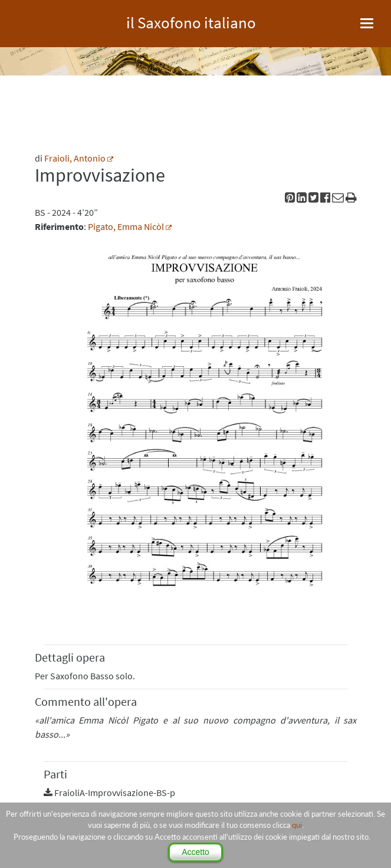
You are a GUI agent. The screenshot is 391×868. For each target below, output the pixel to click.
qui (297, 825)
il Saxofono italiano (191, 21)
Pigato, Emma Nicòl (126, 226)
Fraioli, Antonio (75, 158)
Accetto (195, 852)
